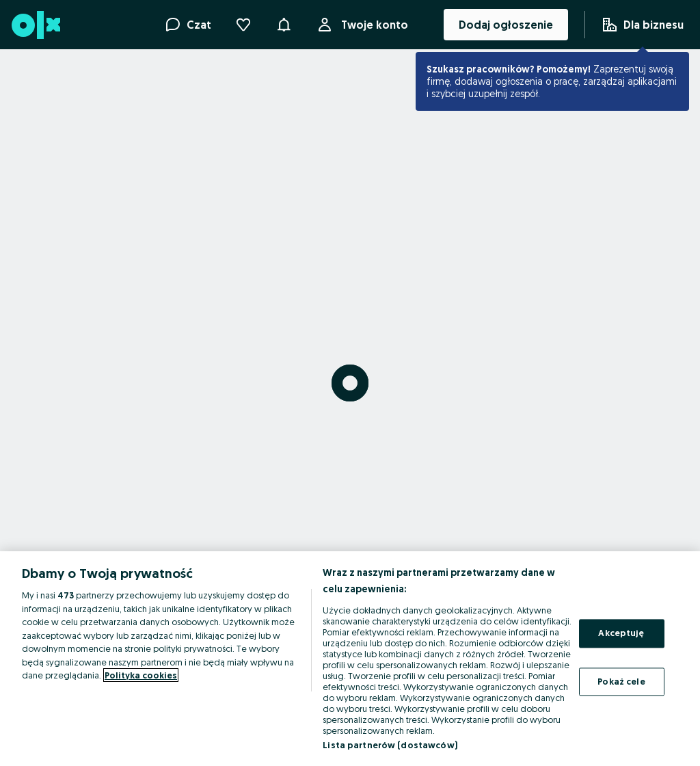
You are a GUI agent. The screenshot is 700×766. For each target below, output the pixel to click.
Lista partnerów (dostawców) (390, 745)
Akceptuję (621, 633)
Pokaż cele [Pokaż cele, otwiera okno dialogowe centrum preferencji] (621, 681)
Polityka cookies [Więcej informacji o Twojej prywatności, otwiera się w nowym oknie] (141, 675)
